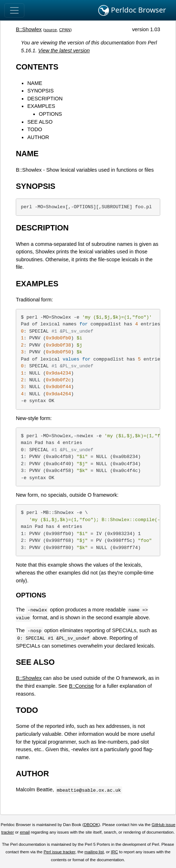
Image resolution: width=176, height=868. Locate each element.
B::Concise (81, 686)
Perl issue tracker (60, 852)
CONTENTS (37, 67)
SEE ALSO (40, 122)
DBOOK (91, 825)
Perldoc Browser (132, 10)
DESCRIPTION (45, 99)
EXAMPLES (41, 106)
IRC (114, 852)
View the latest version (64, 51)
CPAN (65, 30)
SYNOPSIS (41, 91)
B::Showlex (29, 29)
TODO (35, 129)
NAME (35, 83)
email (25, 832)
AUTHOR (38, 137)
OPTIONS (50, 114)
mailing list (94, 852)
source (51, 30)
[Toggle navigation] (14, 10)
